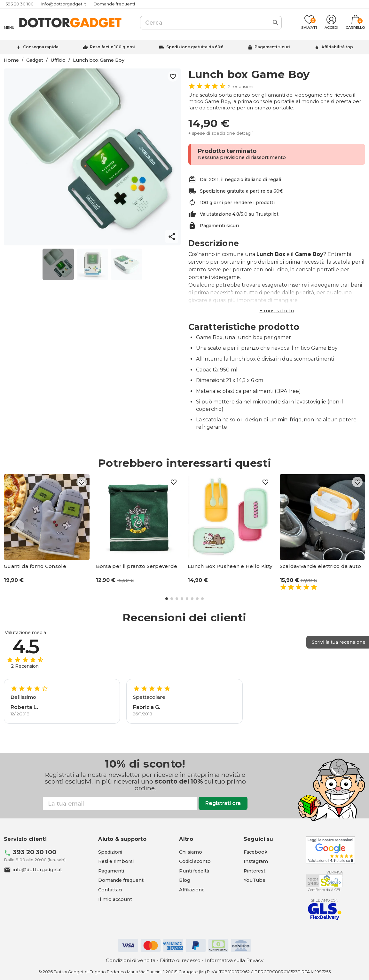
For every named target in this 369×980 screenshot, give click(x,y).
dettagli (244, 133)
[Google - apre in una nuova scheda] (330, 850)
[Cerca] (211, 23)
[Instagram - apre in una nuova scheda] (256, 861)
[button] (277, 311)
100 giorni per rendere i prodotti (237, 203)
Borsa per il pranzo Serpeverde (137, 566)
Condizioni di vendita (131, 960)
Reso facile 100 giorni (112, 47)
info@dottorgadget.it (64, 4)
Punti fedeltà (194, 871)
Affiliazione (192, 890)
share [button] (172, 237)
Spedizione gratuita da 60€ (195, 47)
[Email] (120, 803)
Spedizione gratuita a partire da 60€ (241, 191)
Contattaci (110, 890)
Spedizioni (110, 852)
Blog (185, 880)
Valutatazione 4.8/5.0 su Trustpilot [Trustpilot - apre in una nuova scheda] (239, 214)
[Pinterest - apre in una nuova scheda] (255, 871)
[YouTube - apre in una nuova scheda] (255, 880)
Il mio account (115, 899)
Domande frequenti (114, 4)
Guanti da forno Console (35, 566)
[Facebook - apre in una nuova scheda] (255, 852)
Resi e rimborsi (116, 861)
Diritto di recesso (180, 960)
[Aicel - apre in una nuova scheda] (324, 881)
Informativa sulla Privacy (234, 960)
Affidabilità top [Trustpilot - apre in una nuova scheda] (337, 47)
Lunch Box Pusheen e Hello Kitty (230, 566)
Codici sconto (195, 861)
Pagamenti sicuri (272, 47)
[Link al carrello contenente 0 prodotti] (355, 23)
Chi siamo (191, 852)
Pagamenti (111, 871)
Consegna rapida (41, 47)
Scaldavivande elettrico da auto (320, 566)
